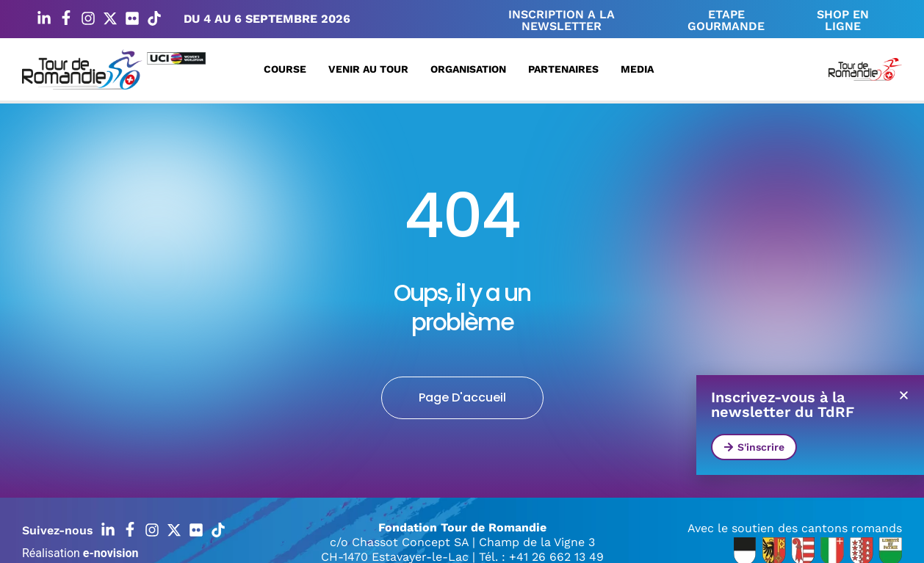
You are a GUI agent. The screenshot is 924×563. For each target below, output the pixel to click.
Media (641, 69)
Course (289, 69)
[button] (904, 395)
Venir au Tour (372, 69)
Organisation (472, 69)
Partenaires (567, 69)
